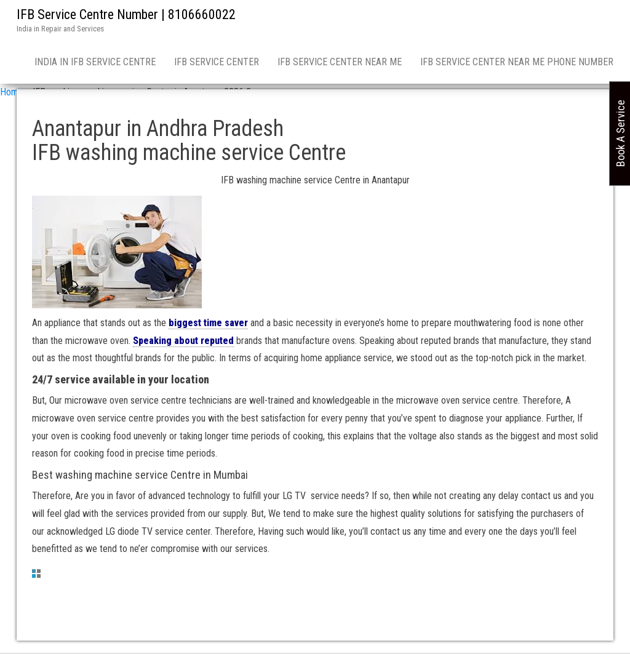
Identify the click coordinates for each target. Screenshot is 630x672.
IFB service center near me (340, 62)
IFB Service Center (217, 62)
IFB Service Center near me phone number (517, 62)
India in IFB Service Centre (95, 62)
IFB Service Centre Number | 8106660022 (126, 14)
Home (12, 92)
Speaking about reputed (183, 341)
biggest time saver (208, 323)
